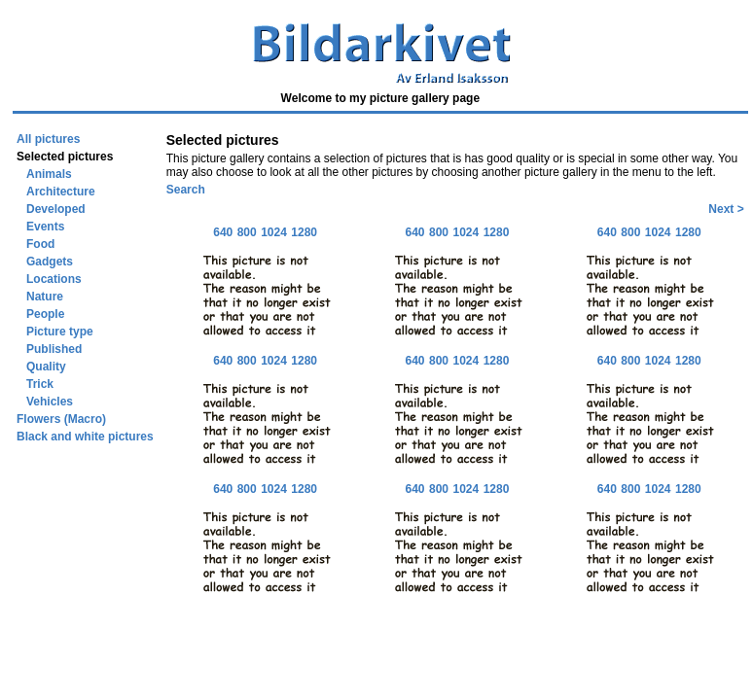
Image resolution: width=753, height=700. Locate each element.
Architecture (61, 192)
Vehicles (50, 402)
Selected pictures (65, 157)
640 (223, 232)
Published (54, 349)
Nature (45, 297)
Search (186, 190)
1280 (304, 232)
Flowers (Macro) (61, 419)
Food (40, 244)
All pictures (48, 139)
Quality (46, 367)
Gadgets (50, 262)
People (45, 314)
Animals (49, 174)
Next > (726, 209)
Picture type (60, 332)
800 (247, 232)
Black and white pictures (85, 437)
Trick (40, 384)
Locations (54, 279)
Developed (56, 209)
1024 (274, 232)
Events (45, 227)
